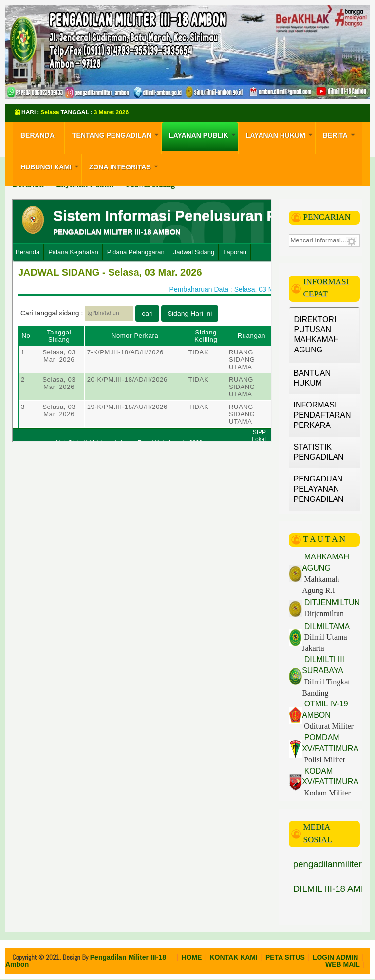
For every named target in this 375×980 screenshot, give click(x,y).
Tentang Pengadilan (117, 134)
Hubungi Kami (51, 166)
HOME (191, 957)
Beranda (37, 135)
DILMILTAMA (326, 626)
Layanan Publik (204, 134)
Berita (340, 134)
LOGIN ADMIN (336, 957)
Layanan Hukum (281, 134)
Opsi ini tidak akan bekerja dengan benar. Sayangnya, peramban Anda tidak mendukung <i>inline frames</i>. (142, 320)
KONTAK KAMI (234, 957)
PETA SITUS (285, 957)
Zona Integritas (125, 166)
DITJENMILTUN (331, 602)
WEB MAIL (343, 964)
